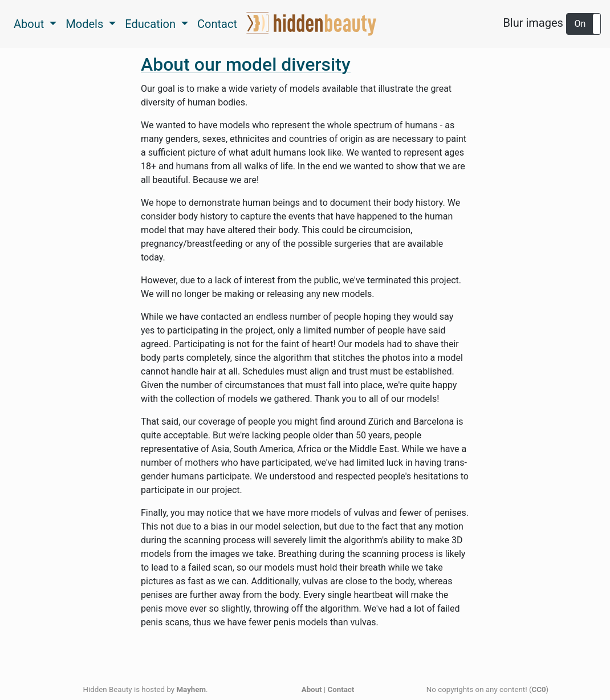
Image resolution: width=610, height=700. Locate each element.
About (312, 689)
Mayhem (191, 689)
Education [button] (152, 24)
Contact (217, 24)
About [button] (30, 24)
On (580, 24)
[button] (583, 24)
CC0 (538, 689)
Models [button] (86, 24)
